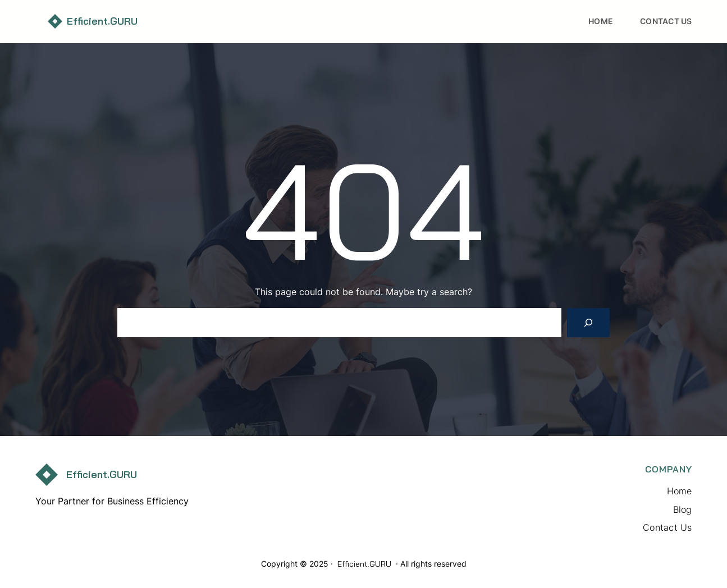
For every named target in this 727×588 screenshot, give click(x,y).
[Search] (588, 323)
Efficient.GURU (102, 21)
